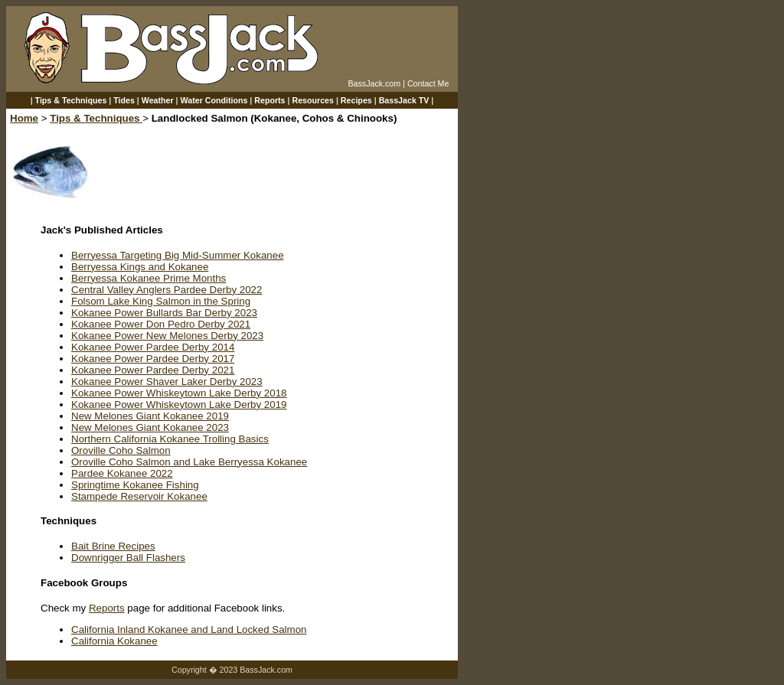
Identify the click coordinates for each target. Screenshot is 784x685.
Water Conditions (214, 100)
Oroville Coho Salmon (121, 450)
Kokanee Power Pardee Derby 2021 (153, 370)
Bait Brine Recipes (113, 546)
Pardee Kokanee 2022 (122, 473)
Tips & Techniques (71, 100)
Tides (124, 100)
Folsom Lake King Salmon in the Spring (161, 301)
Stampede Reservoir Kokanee (139, 496)
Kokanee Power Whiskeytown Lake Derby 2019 (179, 404)
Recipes (356, 100)
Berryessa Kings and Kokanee (140, 267)
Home (24, 118)
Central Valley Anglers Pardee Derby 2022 (167, 290)
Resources (313, 100)
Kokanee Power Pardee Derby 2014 (153, 347)
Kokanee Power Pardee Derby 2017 (153, 359)
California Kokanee (114, 641)
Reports (269, 100)
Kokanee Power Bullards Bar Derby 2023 (164, 313)
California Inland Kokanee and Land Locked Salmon (189, 630)
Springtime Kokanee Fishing (135, 485)
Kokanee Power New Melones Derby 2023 (167, 336)
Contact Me (428, 83)
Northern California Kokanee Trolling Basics (170, 439)
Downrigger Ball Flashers (128, 558)
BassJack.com (374, 83)
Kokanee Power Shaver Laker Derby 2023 (167, 382)
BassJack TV (404, 100)
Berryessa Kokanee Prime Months (149, 278)
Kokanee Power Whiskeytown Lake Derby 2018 (179, 393)
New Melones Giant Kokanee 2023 (150, 427)
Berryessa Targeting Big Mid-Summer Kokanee (178, 255)
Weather (158, 100)
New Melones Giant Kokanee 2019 (150, 416)
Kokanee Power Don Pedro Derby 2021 (161, 324)
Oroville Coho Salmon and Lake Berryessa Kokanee (189, 462)
